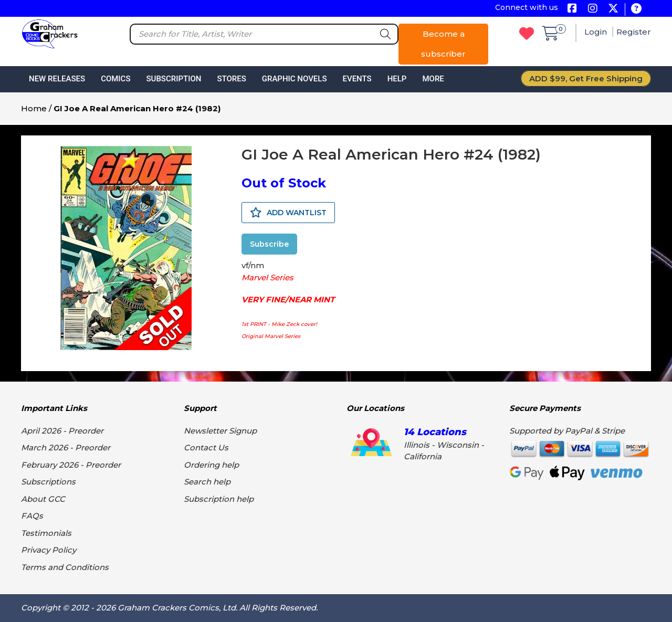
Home (34, 108)
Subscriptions (48, 482)
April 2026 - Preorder (62, 431)
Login (597, 32)
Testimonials (46, 533)
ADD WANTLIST (288, 213)
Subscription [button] (174, 79)
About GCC (43, 499)
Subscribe (269, 244)
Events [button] (357, 79)
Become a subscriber (443, 44)
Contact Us (206, 447)
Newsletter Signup (220, 431)
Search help (207, 482)
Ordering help (211, 465)
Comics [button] (115, 79)
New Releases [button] (57, 79)
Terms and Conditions (65, 567)
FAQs (32, 516)
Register (634, 32)
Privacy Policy (49, 550)
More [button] (433, 79)
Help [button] (397, 79)
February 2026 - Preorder (71, 465)
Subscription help (219, 499)
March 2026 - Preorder (66, 447)
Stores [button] (231, 79)
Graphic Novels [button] (295, 79)
